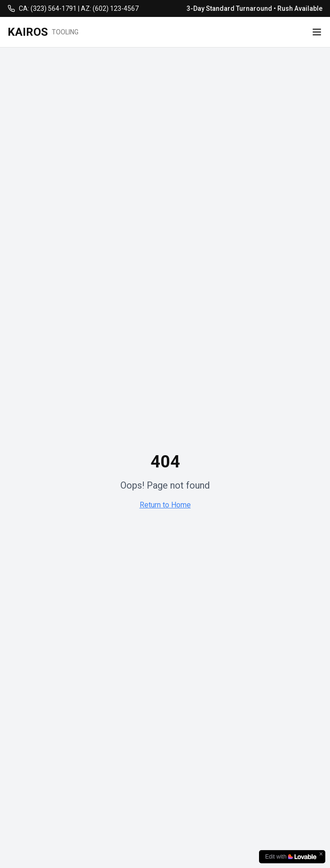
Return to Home (165, 505)
